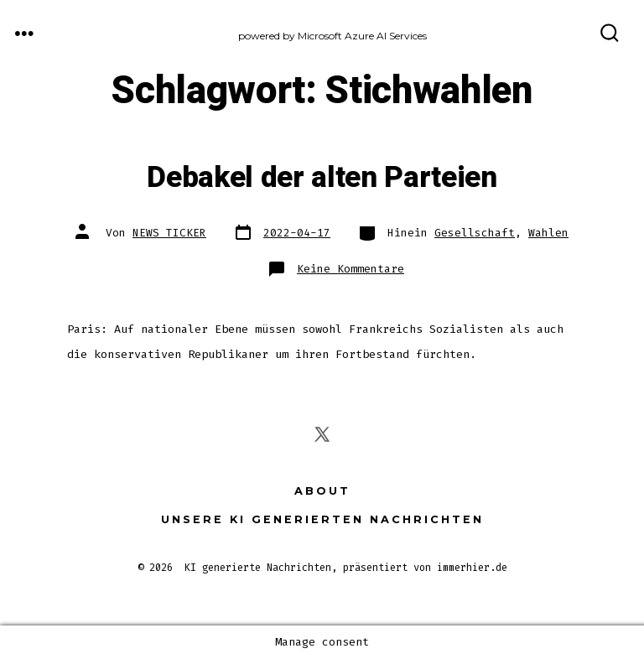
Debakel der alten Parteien (322, 178)
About (322, 491)
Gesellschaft (475, 233)
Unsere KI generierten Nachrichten (322, 519)
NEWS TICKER (169, 233)
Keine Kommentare (351, 269)
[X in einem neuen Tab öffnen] (322, 434)
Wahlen (548, 233)
